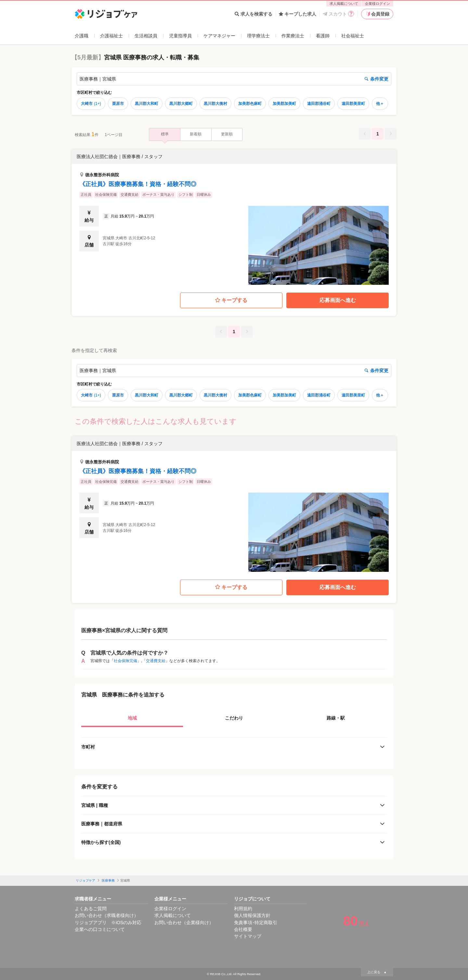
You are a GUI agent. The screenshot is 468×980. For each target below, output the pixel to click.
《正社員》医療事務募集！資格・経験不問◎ (138, 184)
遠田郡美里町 (353, 104)
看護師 (323, 36)
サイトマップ (248, 936)
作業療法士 (293, 36)
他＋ (380, 104)
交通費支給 (156, 661)
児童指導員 (180, 36)
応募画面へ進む (338, 300)
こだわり (234, 718)
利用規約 (243, 909)
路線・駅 (336, 718)
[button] (234, 217)
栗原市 (118, 104)
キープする (231, 301)
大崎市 (91, 104)
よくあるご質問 (91, 909)
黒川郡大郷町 (181, 104)
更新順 (227, 134)
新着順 (196, 134)
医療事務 (108, 880)
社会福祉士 (353, 36)
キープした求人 (298, 14)
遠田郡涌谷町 (319, 104)
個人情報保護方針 (252, 915)
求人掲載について (344, 4)
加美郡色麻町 (250, 104)
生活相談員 (146, 36)
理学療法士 (258, 36)
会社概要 (243, 929)
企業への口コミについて (100, 929)
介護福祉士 (111, 36)
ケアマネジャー (219, 36)
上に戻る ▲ (377, 972)
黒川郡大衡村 (215, 104)
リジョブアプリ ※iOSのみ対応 (108, 923)
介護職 (82, 36)
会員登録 (377, 14)
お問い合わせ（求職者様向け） (107, 915)
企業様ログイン (377, 4)
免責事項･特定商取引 (256, 923)
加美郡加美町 (284, 104)
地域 (132, 718)
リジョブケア (85, 880)
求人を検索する (253, 14)
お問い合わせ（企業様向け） (184, 923)
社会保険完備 (125, 661)
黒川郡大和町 (147, 104)
